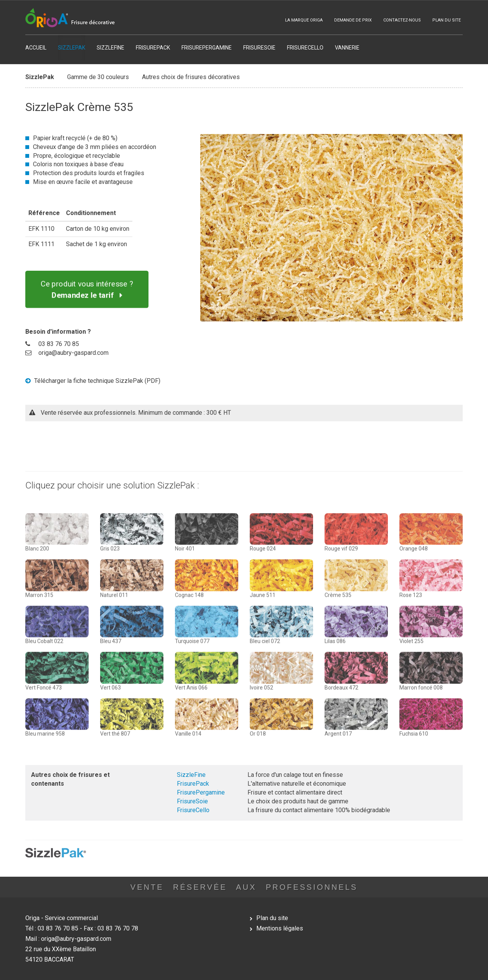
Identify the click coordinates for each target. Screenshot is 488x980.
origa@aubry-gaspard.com (73, 353)
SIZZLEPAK (72, 48)
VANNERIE (347, 48)
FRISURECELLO (305, 48)
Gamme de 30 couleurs (98, 75)
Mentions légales (280, 928)
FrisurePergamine (201, 792)
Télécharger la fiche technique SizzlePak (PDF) (93, 381)
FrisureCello (193, 810)
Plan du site (272, 918)
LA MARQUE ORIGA (304, 20)
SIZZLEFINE (110, 48)
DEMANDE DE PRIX (353, 20)
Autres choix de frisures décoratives (191, 75)
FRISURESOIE (259, 48)
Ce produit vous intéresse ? (87, 289)
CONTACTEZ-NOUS (402, 20)
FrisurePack (193, 784)
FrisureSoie (192, 801)
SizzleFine (191, 775)
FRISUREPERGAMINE (207, 48)
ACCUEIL (36, 48)
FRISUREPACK (153, 48)
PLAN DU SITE (447, 20)
